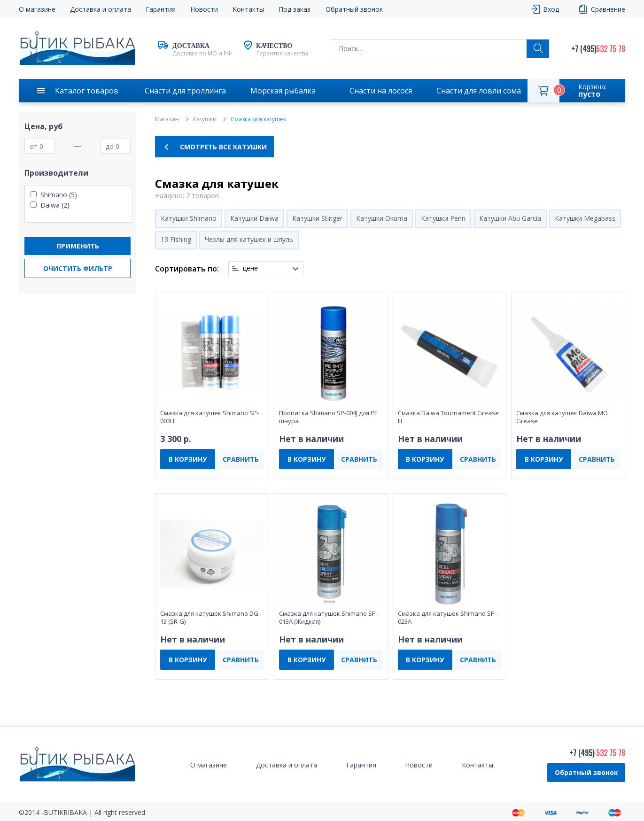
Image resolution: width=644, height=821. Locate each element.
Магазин (167, 119)
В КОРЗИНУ (188, 459)
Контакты (248, 9)
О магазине (37, 9)
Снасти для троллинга (185, 91)
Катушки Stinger (317, 218)
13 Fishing (176, 239)
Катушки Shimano (189, 218)
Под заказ (295, 9)
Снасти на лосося (381, 91)
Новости (204, 9)
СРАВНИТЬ (241, 459)
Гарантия (161, 9)
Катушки (205, 119)
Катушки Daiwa (254, 218)
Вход (551, 9)
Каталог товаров (87, 91)
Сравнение (608, 9)
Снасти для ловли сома (479, 91)
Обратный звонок (354, 9)
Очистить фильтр (78, 268)
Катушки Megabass (585, 218)
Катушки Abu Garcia (510, 218)
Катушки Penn (443, 218)
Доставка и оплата (101, 9)
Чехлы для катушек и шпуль (249, 239)
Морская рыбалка (283, 91)
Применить (78, 246)
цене (250, 268)
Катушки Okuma (382, 218)
